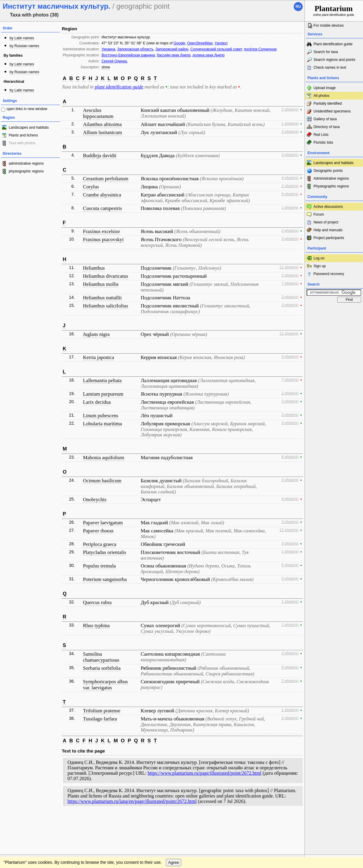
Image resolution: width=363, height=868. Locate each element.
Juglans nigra (96, 334)
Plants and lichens (23, 135)
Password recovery (329, 274)
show (106, 67)
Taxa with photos (22, 143)
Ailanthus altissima (102, 124)
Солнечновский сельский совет (216, 49)
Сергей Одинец (114, 61)
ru (298, 7)
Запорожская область (135, 49)
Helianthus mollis (101, 284)
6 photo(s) (290, 457)
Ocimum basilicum (102, 481)
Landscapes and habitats (29, 127)
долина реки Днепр (209, 55)
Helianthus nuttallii (102, 298)
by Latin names (22, 38)
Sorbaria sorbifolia (102, 668)
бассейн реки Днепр (174, 55)
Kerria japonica (98, 357)
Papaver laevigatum (103, 523)
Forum (319, 214)
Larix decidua (97, 402)
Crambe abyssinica (102, 195)
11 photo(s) (289, 267)
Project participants (329, 238)
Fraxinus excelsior (101, 231)
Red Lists (321, 135)
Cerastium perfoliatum (105, 179)
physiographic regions (26, 171)
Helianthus (94, 268)
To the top (294, 822)
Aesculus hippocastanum (98, 113)
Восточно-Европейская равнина (128, 55)
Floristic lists (323, 142)
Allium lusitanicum (102, 132)
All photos (321, 96)
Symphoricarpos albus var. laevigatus (105, 685)
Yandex (220, 43)
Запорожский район (172, 49)
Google (179, 43)
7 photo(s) (290, 283)
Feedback (41, 822)
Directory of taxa (327, 127)
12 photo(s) (289, 530)
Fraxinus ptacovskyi (103, 239)
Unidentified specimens (332, 111)
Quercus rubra (97, 602)
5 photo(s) (290, 194)
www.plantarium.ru (334, 821)
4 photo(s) (290, 132)
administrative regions (26, 163)
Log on (319, 258)
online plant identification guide (334, 10)
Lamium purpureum (103, 394)
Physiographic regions (331, 186)
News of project (326, 222)
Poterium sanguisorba (105, 579)
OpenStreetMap (200, 43)
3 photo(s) (290, 155)
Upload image (325, 88)
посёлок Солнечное (260, 49)
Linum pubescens (100, 416)
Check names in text (330, 67)
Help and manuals (328, 230)
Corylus (91, 187)
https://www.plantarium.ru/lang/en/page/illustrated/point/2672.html (132, 801)
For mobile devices (329, 25)
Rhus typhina (96, 626)
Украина (108, 49)
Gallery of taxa (325, 119)
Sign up (320, 266)
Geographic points (328, 171)
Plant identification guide (333, 44)
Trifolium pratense (102, 711)
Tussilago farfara (100, 719)
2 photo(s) (290, 109)
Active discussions (328, 207)
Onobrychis (94, 500)
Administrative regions (331, 178)
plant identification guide (119, 87)
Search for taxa (326, 52)
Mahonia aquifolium (103, 458)
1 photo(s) (290, 124)
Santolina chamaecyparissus (101, 657)
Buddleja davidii (99, 156)
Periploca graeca (99, 544)
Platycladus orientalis (104, 552)
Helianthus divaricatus (105, 276)
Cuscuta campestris (102, 208)
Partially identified (328, 103)
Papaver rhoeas (98, 531)
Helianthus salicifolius (105, 306)
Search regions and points (334, 60)
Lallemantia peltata (102, 380)
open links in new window (27, 109)
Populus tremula (99, 566)
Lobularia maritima (102, 424)
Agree (174, 834)
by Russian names (24, 46)
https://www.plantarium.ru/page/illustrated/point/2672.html (204, 773)
